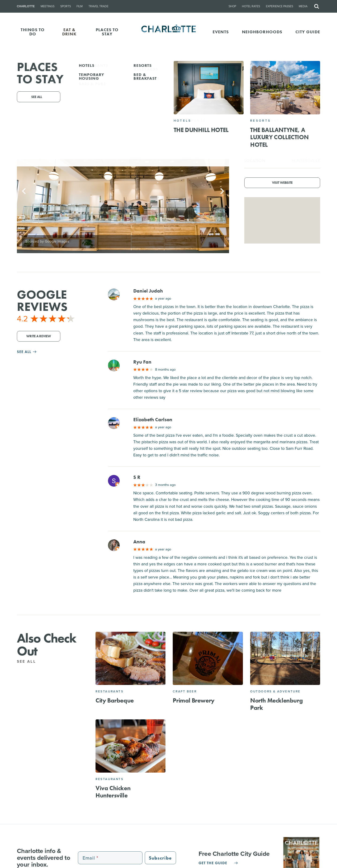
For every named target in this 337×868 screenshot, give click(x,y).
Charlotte (26, 6)
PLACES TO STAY (107, 32)
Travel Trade (98, 6)
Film (80, 6)
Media (303, 6)
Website (229, 109)
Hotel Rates (251, 6)
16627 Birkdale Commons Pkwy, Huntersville (188, 102)
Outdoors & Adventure (275, 691)
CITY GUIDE (308, 32)
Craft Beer (185, 691)
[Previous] (24, 191)
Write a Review (39, 336)
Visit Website (282, 183)
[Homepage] (168, 32)
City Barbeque (115, 700)
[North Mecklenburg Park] (285, 658)
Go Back (14, 68)
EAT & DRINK (69, 32)
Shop (232, 6)
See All (29, 661)
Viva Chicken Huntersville (113, 792)
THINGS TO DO (33, 32)
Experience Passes (280, 6)
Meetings (48, 6)
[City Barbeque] (130, 658)
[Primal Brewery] (208, 658)
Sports (66, 6)
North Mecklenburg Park (276, 704)
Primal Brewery (193, 700)
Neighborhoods (262, 32)
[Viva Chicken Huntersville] (130, 746)
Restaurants (110, 691)
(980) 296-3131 (151, 109)
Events (221, 32)
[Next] (222, 191)
